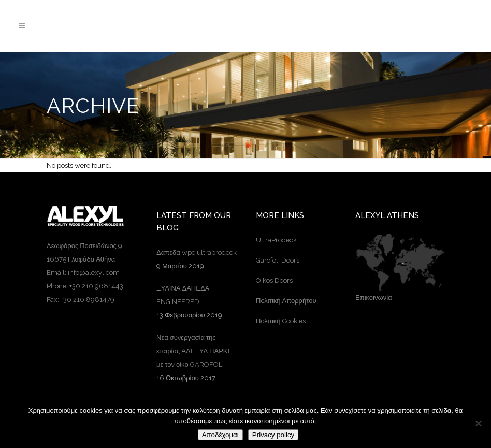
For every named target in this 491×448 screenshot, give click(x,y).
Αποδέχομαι (220, 435)
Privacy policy (273, 435)
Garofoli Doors (278, 260)
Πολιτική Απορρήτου (286, 301)
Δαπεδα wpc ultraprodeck (197, 252)
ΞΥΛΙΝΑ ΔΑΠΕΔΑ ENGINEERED (183, 295)
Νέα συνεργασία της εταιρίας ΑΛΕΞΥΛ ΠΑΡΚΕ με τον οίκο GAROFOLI (194, 351)
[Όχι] (478, 423)
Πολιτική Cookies (281, 321)
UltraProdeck (276, 240)
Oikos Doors (274, 280)
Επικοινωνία (374, 298)
